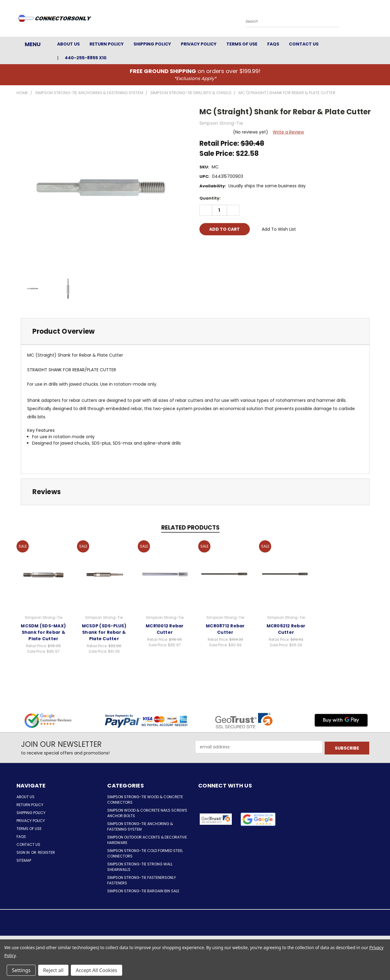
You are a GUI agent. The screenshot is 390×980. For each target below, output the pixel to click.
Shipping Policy (152, 44)
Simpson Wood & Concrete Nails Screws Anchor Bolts (147, 813)
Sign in (24, 852)
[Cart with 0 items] (372, 20)
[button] (258, 819)
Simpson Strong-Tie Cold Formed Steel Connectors (145, 853)
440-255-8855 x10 (86, 58)
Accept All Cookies (97, 970)
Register (46, 852)
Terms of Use (242, 44)
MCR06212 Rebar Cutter (286, 629)
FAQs (273, 44)
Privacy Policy (199, 44)
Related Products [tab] (190, 528)
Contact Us (304, 44)
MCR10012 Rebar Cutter (165, 629)
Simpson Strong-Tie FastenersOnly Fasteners (142, 880)
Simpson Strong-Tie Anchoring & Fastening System (140, 826)
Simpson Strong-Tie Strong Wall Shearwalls (140, 867)
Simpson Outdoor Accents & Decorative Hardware (147, 840)
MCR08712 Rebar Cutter (225, 629)
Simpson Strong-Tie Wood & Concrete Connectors (145, 800)
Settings (21, 970)
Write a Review (288, 132)
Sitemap (24, 860)
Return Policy (107, 44)
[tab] (195, 331)
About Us (68, 44)
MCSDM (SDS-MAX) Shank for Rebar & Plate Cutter (43, 632)
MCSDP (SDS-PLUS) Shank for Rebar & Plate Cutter (104, 632)
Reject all (53, 970)
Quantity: (210, 198)
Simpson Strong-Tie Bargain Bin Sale (143, 891)
